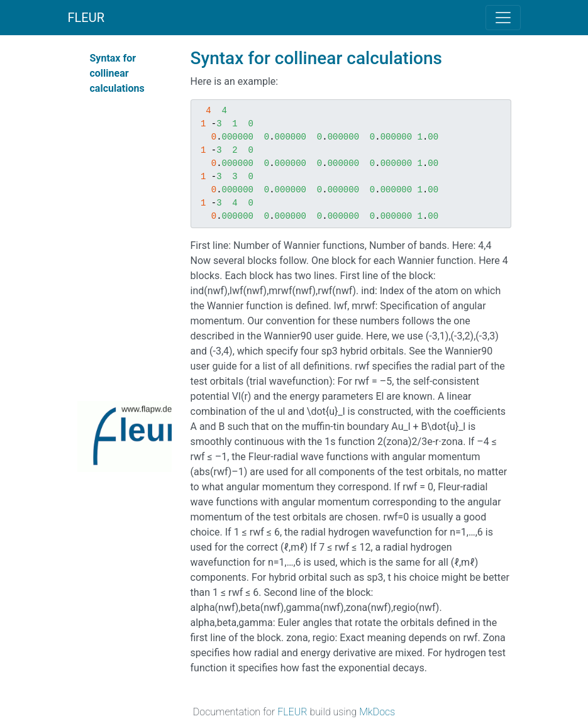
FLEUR (86, 18)
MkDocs (377, 712)
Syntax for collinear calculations (117, 73)
